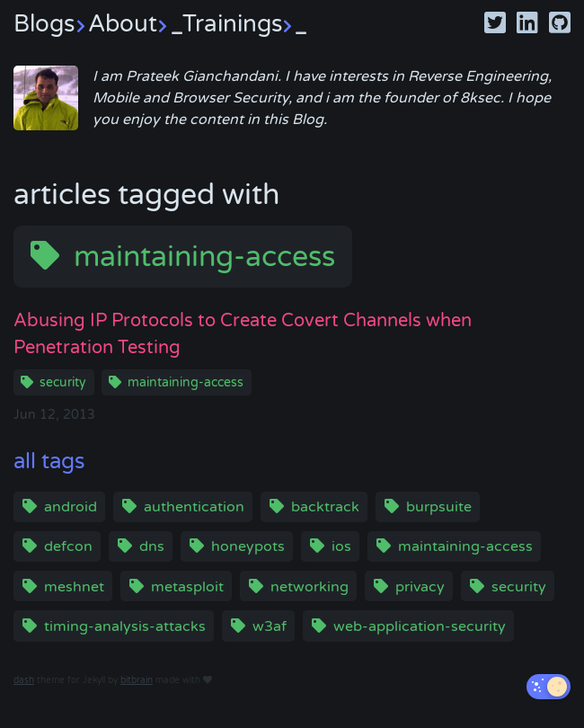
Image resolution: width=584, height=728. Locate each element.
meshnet (74, 587)
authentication (194, 507)
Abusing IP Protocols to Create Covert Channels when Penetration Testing (243, 334)
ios (341, 546)
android (71, 507)
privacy (420, 587)
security (63, 382)
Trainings (245, 24)
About (135, 24)
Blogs (51, 24)
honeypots (248, 546)
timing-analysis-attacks (125, 626)
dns (152, 546)
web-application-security (420, 626)
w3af (270, 626)
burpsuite (439, 507)
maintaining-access (204, 257)
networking (310, 587)
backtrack (325, 507)
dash (24, 680)
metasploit (187, 587)
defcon (68, 546)
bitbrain (137, 680)
